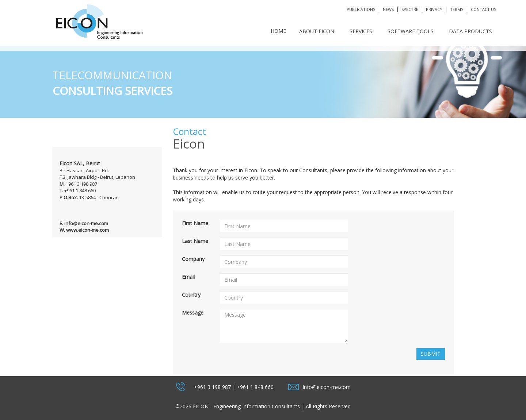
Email (188, 277)
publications (361, 9)
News (388, 9)
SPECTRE (410, 9)
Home (278, 31)
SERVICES (361, 31)
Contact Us (483, 9)
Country (191, 295)
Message (193, 313)
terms (457, 9)
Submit (431, 354)
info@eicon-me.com (327, 387)
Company (193, 259)
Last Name (195, 241)
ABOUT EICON (317, 31)
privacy (434, 9)
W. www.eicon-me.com (84, 230)
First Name (195, 223)
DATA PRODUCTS (470, 31)
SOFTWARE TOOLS (411, 31)
